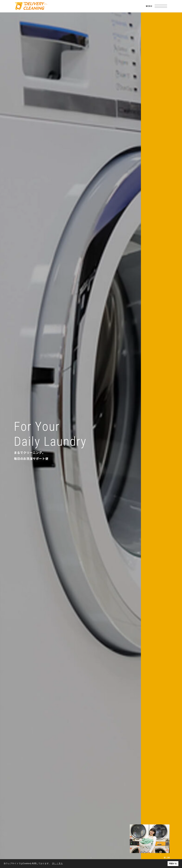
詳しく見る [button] (57, 863)
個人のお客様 (144, 837)
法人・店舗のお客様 (124, 837)
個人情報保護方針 (98, 853)
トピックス (106, 841)
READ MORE (36, 287)
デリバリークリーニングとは (97, 837)
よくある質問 (90, 841)
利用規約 (85, 853)
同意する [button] (173, 864)
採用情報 (121, 841)
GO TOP (91, 809)
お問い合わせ (155, 841)
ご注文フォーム (137, 841)
